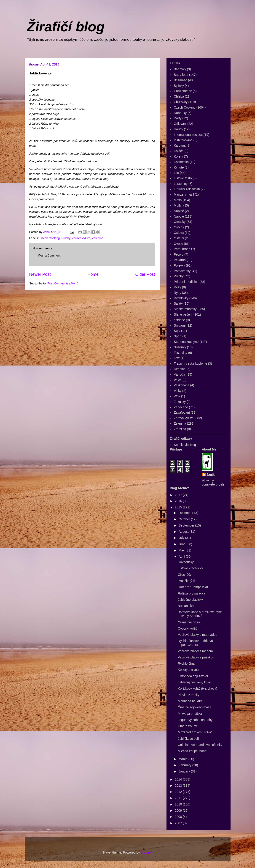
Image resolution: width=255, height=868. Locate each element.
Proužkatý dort (188, 581)
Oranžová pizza (189, 622)
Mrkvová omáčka (190, 714)
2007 (179, 823)
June (183, 544)
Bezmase (180, 80)
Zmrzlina (180, 429)
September (187, 525)
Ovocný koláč (187, 628)
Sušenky (180, 347)
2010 (179, 804)
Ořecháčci (185, 575)
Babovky (180, 69)
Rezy (177, 287)
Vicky (178, 391)
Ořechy (179, 227)
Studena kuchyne (186, 342)
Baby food (181, 75)
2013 (179, 786)
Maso (178, 200)
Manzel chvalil (184, 194)
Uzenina (180, 369)
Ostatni (179, 238)
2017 (179, 495)
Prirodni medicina (186, 282)
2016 (179, 501)
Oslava (179, 233)
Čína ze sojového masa (194, 707)
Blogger (146, 852)
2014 (179, 779)
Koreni (178, 156)
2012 (179, 792)
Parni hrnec (182, 249)
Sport (178, 336)
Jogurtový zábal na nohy (195, 720)
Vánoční (180, 374)
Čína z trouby (187, 726)
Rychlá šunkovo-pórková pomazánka (195, 643)
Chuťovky (181, 102)
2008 (179, 817)
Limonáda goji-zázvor (193, 676)
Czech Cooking (50, 238)
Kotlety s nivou (188, 670)
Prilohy (66, 238)
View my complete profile (213, 483)
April (182, 557)
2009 (179, 811)
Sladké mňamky (185, 309)
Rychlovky (181, 298)
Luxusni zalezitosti (187, 189)
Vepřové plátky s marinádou (197, 635)
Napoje (179, 216)
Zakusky (180, 402)
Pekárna (180, 260)
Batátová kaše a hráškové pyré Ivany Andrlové (200, 614)
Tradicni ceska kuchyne (191, 363)
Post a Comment (50, 255)
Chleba (179, 96)
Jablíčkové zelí (188, 739)
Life (176, 173)
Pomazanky (182, 271)
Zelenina (98, 238)
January (185, 771)
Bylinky (179, 86)
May (182, 550)
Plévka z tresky (188, 695)
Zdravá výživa (81, 238)
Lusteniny (181, 184)
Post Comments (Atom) (63, 283)
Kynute (179, 167)
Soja (177, 331)
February (185, 765)
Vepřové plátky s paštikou (196, 657)
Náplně (179, 211)
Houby (178, 129)
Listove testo (183, 178)
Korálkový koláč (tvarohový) (197, 688)
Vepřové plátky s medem (195, 651)
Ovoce (178, 244)
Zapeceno (181, 407)
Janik (211, 475)
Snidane (180, 325)
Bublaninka (186, 606)
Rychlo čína (186, 663)
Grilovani (180, 124)
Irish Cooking (183, 140)
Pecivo (179, 254)
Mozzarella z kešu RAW (195, 732)
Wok (177, 396)
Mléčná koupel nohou (193, 751)
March (184, 759)
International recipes (188, 135)
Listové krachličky (190, 568)
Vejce (178, 380)
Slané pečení (183, 314)
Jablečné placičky (190, 600)
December (186, 513)
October (185, 519)
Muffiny (179, 205)
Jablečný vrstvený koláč (195, 682)
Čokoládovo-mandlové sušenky (200, 745)
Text (177, 358)
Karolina (180, 145)
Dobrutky (180, 113)
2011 (179, 798)
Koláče (179, 151)
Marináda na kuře (190, 701)
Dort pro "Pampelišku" (193, 587)
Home (93, 274)
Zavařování (182, 412)
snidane (179, 320)
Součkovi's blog (185, 445)
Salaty (178, 303)
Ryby (177, 293)
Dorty (178, 118)
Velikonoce (182, 385)
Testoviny (180, 353)
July (182, 538)
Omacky (180, 222)
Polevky (179, 265)
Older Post (145, 274)
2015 (179, 507)
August (184, 532)
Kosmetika (181, 162)
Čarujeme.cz (183, 91)
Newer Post (40, 274)
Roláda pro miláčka (191, 593)
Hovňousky (186, 562)
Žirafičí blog (66, 27)
